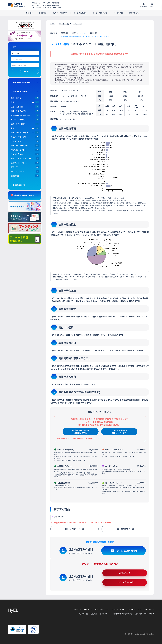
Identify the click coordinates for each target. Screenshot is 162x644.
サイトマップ (149, 614)
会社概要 (94, 614)
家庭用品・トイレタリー (20, 115)
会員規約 (139, 614)
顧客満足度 (15, 176)
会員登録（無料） (78, 54)
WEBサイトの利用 (18, 171)
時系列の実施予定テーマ (24, 195)
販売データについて (60, 13)
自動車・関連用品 (18, 120)
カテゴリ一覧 (64, 24)
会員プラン (43, 13)
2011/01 (94, 33)
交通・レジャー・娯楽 (19, 145)
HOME (53, 24)
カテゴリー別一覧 (20, 91)
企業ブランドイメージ (19, 163)
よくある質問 (118, 13)
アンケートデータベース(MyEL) (18, 5)
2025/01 (65, 33)
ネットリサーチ (105, 614)
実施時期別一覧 (19, 185)
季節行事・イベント (19, 150)
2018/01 (84, 33)
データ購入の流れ (80, 13)
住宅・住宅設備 (17, 107)
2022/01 (74, 33)
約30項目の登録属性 (78, 114)
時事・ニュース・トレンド (21, 158)
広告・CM (15, 167)
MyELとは (29, 13)
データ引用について (100, 13)
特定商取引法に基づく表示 (123, 614)
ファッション (16, 141)
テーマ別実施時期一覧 (22, 82)
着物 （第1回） (58, 517)
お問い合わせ (134, 13)
